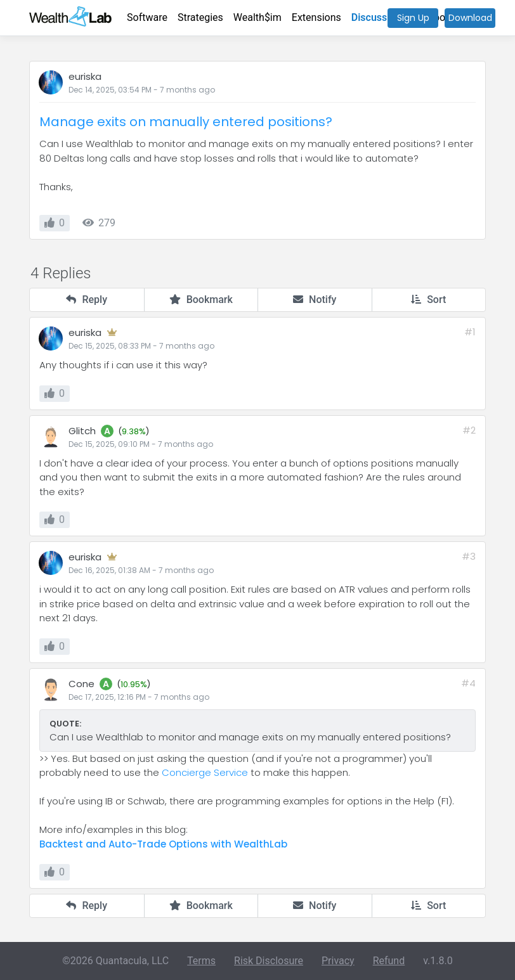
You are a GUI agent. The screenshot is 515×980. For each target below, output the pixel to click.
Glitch (82, 431)
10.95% (134, 684)
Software (147, 17)
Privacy (338, 961)
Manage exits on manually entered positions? (186, 122)
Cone (81, 684)
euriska (85, 76)
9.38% (134, 431)
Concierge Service (205, 772)
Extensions (316, 17)
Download (470, 18)
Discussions (379, 17)
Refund (389, 961)
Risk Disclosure (269, 961)
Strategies (200, 17)
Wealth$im (257, 17)
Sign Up (413, 18)
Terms (201, 961)
